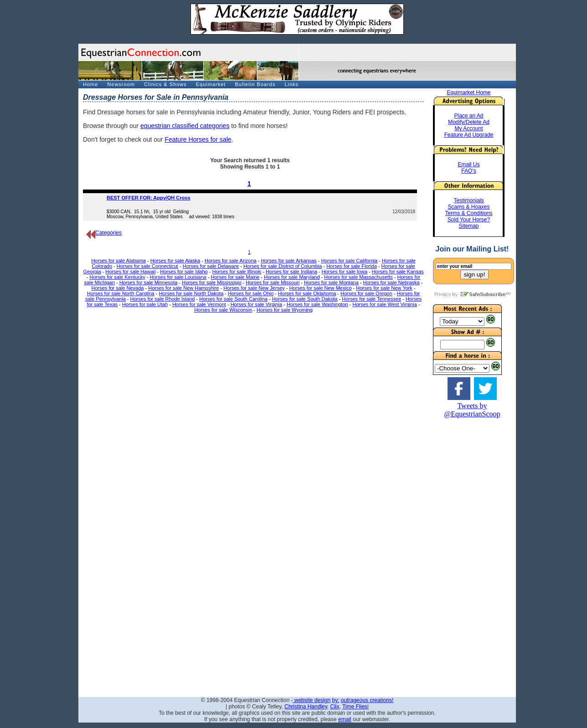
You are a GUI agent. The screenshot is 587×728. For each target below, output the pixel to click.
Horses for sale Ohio (251, 293)
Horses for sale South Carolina (233, 299)
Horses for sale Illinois (237, 272)
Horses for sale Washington (317, 304)
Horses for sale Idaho (184, 272)
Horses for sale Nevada (117, 288)
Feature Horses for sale (198, 139)
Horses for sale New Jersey (254, 288)
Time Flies (355, 707)
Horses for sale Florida (352, 266)
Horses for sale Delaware (211, 266)
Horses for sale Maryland (292, 277)
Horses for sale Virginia (257, 304)
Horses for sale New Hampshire (183, 288)
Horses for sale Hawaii (130, 272)
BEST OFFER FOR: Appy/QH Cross (149, 198)
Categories (104, 233)
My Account (469, 128)
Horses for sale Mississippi (211, 282)
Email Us (469, 164)
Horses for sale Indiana (291, 272)
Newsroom (121, 84)
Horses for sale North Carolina (121, 293)
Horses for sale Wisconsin (223, 310)
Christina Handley (306, 707)
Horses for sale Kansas (398, 272)
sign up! (475, 274)
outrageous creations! (367, 700)
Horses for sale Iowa (345, 272)
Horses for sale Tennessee (371, 299)
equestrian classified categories (185, 126)
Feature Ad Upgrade (469, 135)
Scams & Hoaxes (469, 207)
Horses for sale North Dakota (191, 293)
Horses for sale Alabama (118, 261)
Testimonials (469, 200)
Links (291, 84)
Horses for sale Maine (235, 277)
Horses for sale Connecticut (147, 266)
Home (90, 84)
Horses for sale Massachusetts (358, 277)
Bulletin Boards (255, 84)
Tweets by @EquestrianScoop (472, 410)
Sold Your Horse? (469, 220)
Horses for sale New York (384, 288)
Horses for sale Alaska (175, 261)
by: (335, 700)
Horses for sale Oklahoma (307, 293)
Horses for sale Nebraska (391, 282)
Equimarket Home (469, 92)
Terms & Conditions (469, 213)
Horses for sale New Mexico (321, 288)
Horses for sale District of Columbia (283, 266)
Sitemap (469, 226)
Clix (335, 707)
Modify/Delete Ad (469, 122)
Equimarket (211, 84)
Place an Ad (469, 116)
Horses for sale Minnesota (149, 282)
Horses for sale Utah (145, 304)
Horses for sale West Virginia (384, 304)
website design (312, 700)
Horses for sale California (350, 261)
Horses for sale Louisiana (178, 277)
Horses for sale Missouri (273, 282)
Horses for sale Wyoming (285, 310)
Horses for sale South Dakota (305, 299)
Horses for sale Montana (331, 282)
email (345, 719)
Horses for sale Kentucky (118, 277)
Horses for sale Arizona (231, 261)
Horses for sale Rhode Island (163, 299)
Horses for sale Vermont (199, 304)
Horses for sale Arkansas (289, 261)
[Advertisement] (472, 555)
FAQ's (469, 171)
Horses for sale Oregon (366, 293)
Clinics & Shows (165, 84)
